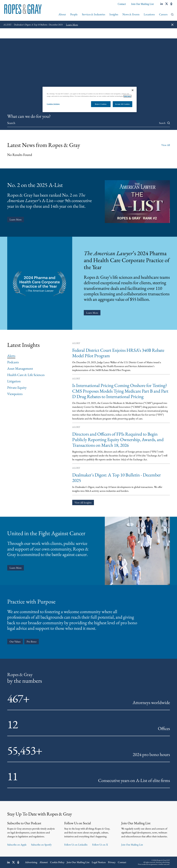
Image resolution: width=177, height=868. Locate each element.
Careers (163, 14)
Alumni (44, 862)
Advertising (31, 862)
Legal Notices (99, 862)
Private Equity (17, 388)
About (62, 14)
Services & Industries (93, 14)
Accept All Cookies (122, 104)
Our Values (15, 641)
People (74, 14)
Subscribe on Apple (17, 845)
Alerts (11, 356)
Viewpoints (15, 394)
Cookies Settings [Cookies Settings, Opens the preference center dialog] (53, 104)
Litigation (14, 381)
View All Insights (83, 502)
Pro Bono (32, 641)
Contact (122, 4)
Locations (149, 14)
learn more (16, 568)
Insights (114, 14)
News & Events (131, 14)
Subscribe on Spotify (41, 845)
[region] (90, 99)
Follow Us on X (100, 845)
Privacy (112, 862)
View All (166, 145)
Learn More (16, 219)
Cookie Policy (57, 862)
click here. (128, 96)
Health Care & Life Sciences (26, 375)
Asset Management (20, 368)
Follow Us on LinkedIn (76, 845)
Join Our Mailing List (142, 4)
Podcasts (13, 362)
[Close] (133, 90)
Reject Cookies (101, 104)
